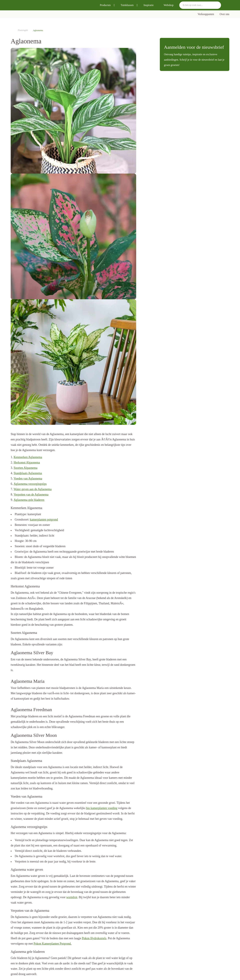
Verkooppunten (206, 14)
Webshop (169, 5)
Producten (105, 5)
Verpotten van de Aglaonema (31, 495)
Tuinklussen (127, 5)
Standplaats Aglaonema (28, 473)
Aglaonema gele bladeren (29, 500)
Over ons (224, 14)
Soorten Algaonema (25, 468)
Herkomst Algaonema (27, 462)
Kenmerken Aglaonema (28, 457)
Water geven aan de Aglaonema (33, 489)
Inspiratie (148, 5)
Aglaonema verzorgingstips (30, 484)
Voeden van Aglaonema (28, 478)
